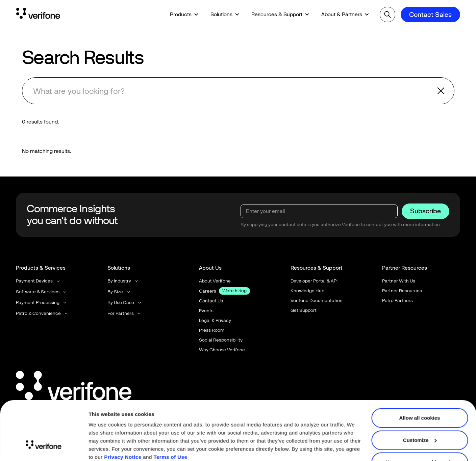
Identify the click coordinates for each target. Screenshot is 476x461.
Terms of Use (170, 429)
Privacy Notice (123, 429)
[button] (184, 15)
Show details (104, 448)
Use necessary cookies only (420, 434)
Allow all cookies (420, 390)
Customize (420, 412)
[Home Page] (38, 15)
